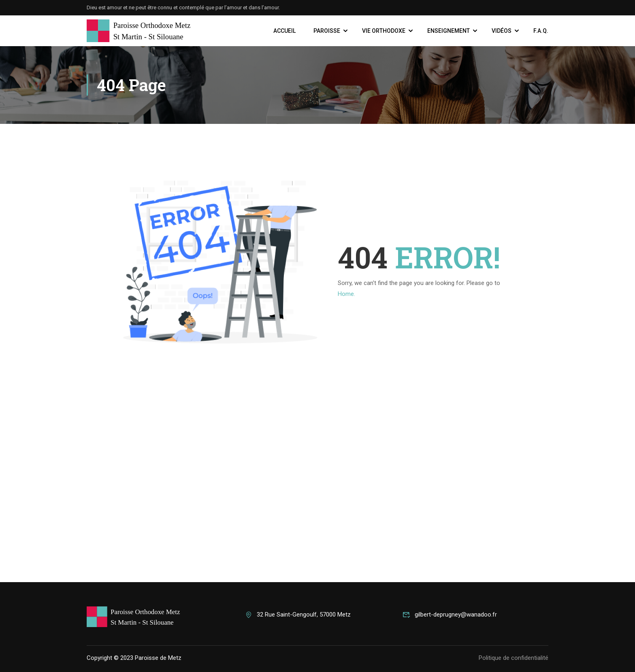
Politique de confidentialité (514, 658)
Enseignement (449, 31)
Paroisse (327, 31)
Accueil (284, 31)
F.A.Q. (541, 31)
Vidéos (502, 31)
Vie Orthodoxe (384, 31)
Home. (346, 294)
